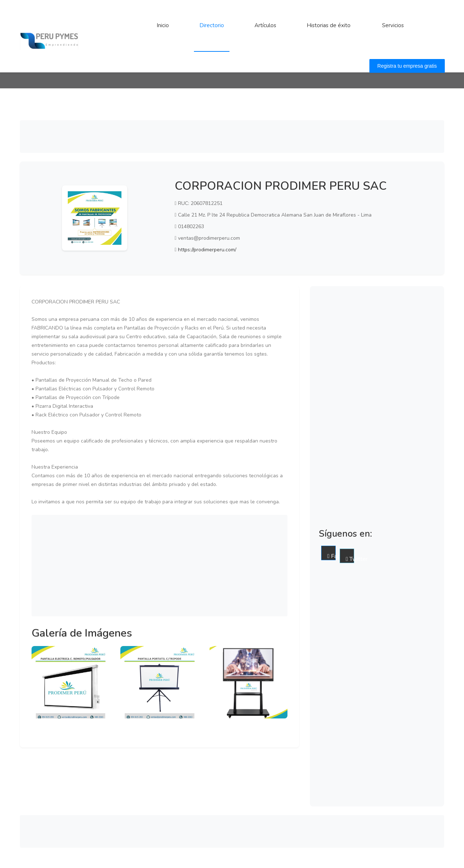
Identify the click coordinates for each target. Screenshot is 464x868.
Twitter (350, 559)
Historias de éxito (329, 25)
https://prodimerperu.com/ (207, 250)
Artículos (265, 25)
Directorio (212, 25)
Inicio (163, 25)
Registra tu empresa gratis (407, 66)
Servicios (393, 25)
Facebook (332, 556)
